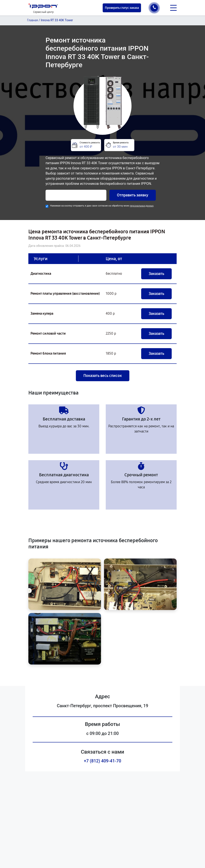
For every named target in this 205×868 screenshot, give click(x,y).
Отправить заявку (133, 195)
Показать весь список (103, 376)
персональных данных (142, 206)
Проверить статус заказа (122, 8)
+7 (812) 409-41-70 (102, 761)
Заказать (156, 274)
